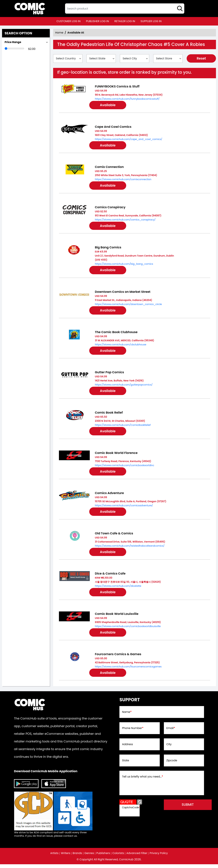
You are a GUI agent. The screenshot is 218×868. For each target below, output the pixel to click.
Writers (65, 857)
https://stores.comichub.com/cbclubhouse (121, 346)
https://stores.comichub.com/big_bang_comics (124, 265)
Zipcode (172, 764)
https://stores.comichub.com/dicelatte (118, 589)
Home (59, 33)
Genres (89, 857)
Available (109, 105)
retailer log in (125, 21)
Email (171, 732)
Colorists (118, 857)
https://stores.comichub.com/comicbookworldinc (124, 467)
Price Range (13, 42)
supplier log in (151, 21)
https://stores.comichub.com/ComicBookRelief (123, 427)
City (169, 748)
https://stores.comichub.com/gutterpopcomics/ (124, 386)
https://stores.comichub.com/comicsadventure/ (124, 508)
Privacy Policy (159, 857)
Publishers (103, 857)
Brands (77, 857)
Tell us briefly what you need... (143, 780)
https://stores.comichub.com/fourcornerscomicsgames (128, 670)
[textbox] (125, 9)
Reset (201, 59)
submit (189, 808)
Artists (54, 857)
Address (127, 748)
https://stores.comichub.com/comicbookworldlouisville (128, 629)
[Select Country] (68, 59)
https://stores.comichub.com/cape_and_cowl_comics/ (129, 139)
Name (127, 716)
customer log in (69, 21)
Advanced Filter (137, 857)
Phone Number (133, 732)
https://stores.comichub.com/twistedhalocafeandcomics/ (130, 548)
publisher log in (98, 21)
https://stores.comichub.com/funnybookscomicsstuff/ (127, 99)
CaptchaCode (131, 811)
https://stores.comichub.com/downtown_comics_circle (128, 305)
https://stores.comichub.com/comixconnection (123, 180)
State (126, 764)
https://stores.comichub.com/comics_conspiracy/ (125, 220)
